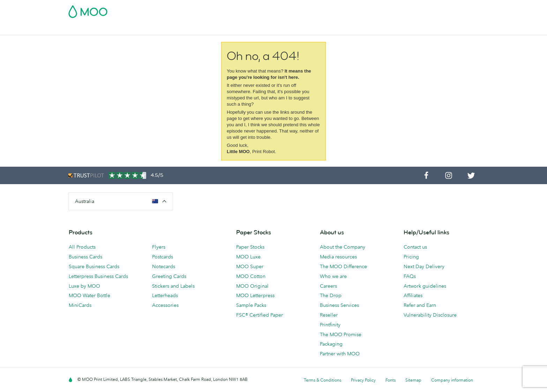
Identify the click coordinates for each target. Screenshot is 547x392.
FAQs (410, 276)
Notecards (164, 266)
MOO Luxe (248, 257)
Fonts (391, 380)
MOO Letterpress (255, 295)
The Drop (331, 295)
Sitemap (413, 380)
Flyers (200, 29)
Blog (339, 29)
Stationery (228, 29)
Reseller (329, 315)
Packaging (331, 344)
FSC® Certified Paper (260, 315)
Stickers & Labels (165, 29)
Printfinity (330, 325)
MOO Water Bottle (89, 295)
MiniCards (80, 305)
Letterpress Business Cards (98, 276)
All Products (82, 247)
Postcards (125, 29)
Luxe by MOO (84, 286)
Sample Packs (251, 305)
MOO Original (252, 286)
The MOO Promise (341, 334)
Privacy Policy (363, 380)
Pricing (411, 257)
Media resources (338, 257)
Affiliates (413, 295)
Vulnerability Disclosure (430, 315)
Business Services (305, 29)
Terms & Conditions (323, 380)
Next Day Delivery (424, 266)
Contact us (415, 247)
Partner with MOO (340, 354)
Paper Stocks (250, 247)
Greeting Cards (169, 276)
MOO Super (250, 266)
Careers (328, 286)
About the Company (343, 247)
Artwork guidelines (425, 286)
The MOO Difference (343, 266)
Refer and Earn (420, 305)
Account (370, 9)
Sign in (393, 9)
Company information (452, 380)
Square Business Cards (94, 266)
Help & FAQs (368, 29)
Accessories (262, 29)
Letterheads (165, 295)
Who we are (333, 276)
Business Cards (87, 29)
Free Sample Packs (332, 9)
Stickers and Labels (173, 286)
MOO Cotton (251, 276)
